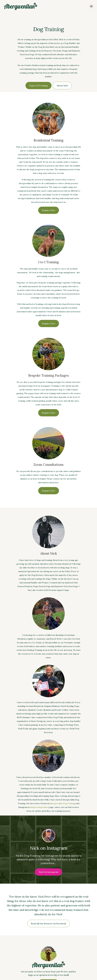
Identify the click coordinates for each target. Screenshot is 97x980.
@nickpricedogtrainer (38, 807)
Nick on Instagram (48, 872)
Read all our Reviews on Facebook (48, 924)
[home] (20, 6)
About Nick (62, 86)
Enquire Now (49, 210)
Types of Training (38, 86)
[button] (91, 6)
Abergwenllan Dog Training (63, 803)
